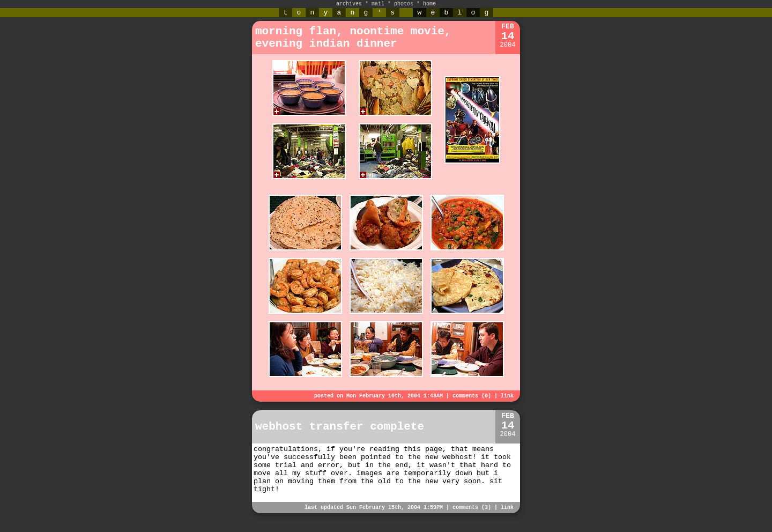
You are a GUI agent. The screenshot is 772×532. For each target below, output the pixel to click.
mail (378, 4)
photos (404, 4)
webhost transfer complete (340, 427)
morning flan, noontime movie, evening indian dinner (353, 38)
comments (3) (472, 508)
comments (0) (472, 396)
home (429, 4)
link (507, 396)
